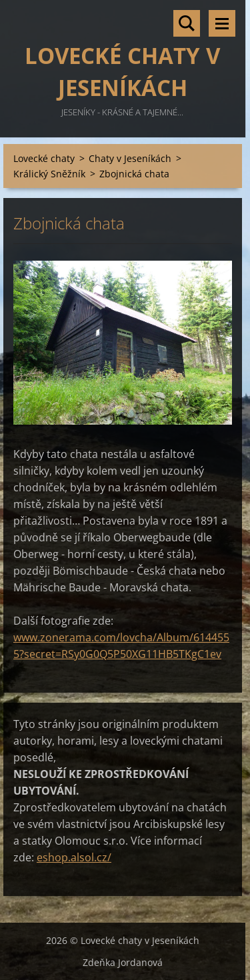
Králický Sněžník (49, 174)
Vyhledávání (187, 23)
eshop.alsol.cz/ (74, 857)
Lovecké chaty (44, 158)
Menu (222, 23)
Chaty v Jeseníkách (130, 158)
